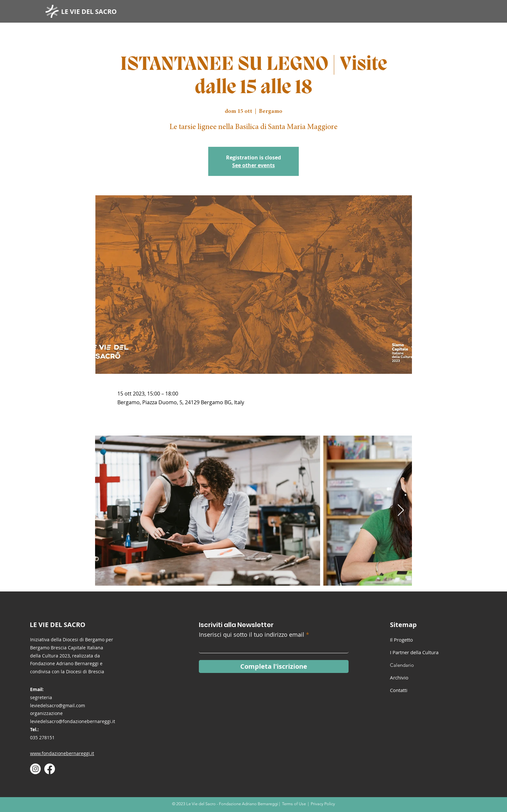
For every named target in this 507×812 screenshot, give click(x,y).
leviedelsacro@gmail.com (58, 705)
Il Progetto (401, 640)
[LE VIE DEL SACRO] (91, 11)
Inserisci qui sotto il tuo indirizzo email (252, 634)
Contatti (399, 690)
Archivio (399, 677)
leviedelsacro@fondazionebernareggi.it (73, 721)
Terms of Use (294, 804)
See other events (253, 165)
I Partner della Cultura (414, 652)
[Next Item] (401, 510)
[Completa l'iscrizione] (274, 666)
